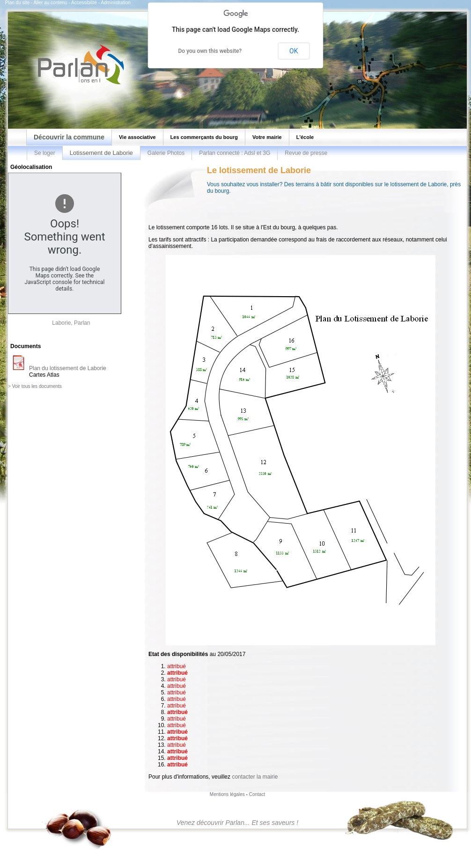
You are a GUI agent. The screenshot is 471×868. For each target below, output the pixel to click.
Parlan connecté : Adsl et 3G (235, 153)
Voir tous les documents (37, 386)
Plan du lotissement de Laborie (68, 368)
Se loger (45, 153)
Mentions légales (227, 794)
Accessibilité (84, 3)
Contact (257, 794)
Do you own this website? (210, 51)
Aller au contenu (50, 3)
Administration (115, 3)
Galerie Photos (166, 153)
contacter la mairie (255, 777)
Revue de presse (306, 153)
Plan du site (17, 3)
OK (294, 51)
